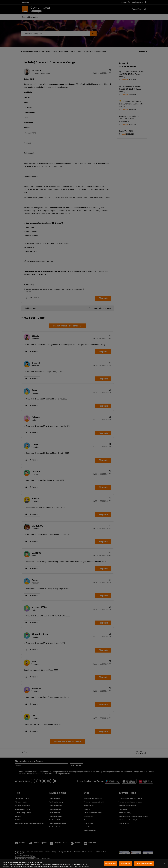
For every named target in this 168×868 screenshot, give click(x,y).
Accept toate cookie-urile (144, 864)
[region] (84, 864)
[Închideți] (165, 863)
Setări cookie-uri (110, 864)
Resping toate (126, 864)
